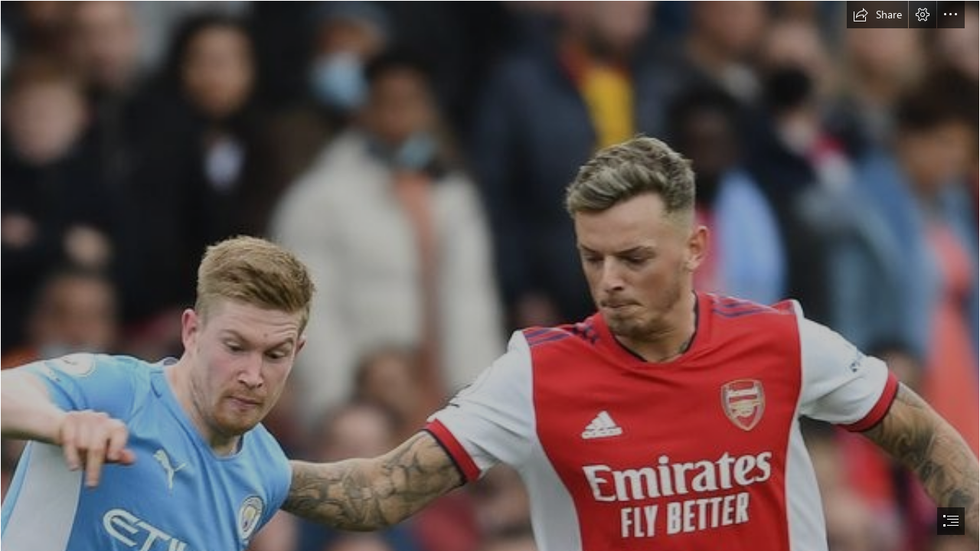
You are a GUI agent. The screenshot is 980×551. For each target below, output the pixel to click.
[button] (877, 15)
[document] (490, 275)
